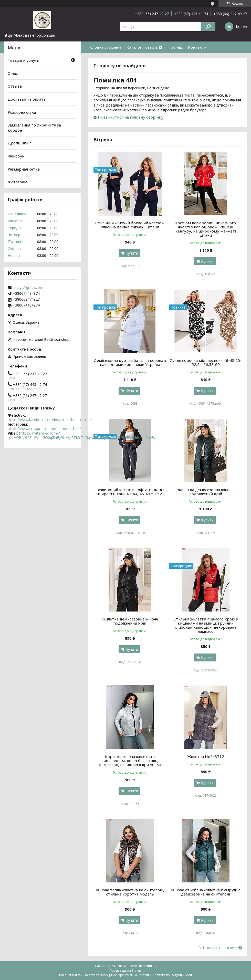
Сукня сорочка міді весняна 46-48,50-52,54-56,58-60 (206, 362)
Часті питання (198, 59)
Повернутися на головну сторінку (131, 117)
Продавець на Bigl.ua (126, 970)
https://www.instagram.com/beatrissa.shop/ (44, 429)
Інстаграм (17, 182)
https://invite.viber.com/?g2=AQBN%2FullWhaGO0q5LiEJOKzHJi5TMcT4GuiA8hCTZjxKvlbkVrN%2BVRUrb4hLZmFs (81, 435)
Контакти (197, 47)
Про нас (175, 47)
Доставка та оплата (107, 59)
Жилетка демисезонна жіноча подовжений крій (206, 492)
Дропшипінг (19, 143)
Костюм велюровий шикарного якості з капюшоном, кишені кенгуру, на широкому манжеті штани (206, 229)
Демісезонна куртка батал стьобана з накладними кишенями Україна (130, 362)
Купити (132, 253)
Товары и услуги (23, 60)
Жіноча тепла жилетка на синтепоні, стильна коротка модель (130, 892)
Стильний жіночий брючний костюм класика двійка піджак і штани (130, 225)
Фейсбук (16, 156)
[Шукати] (208, 27)
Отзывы (15, 86)
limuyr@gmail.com (28, 288)
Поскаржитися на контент (130, 975)
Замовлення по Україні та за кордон (34, 128)
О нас (13, 73)
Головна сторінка (105, 47)
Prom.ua (150, 966)
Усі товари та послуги (218, 948)
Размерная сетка (24, 169)
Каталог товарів (142, 47)
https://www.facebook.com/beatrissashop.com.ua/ (50, 420)
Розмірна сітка (145, 59)
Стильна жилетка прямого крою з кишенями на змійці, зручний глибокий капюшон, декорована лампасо (206, 625)
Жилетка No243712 (206, 756)
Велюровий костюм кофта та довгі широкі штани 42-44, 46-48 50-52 (130, 492)
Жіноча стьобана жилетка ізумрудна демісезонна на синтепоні (206, 892)
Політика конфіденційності (172, 975)
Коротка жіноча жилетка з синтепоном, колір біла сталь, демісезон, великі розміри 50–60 (130, 761)
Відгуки (172, 59)
